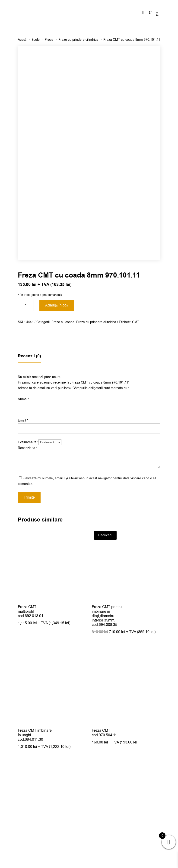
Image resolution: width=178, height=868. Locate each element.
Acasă (22, 40)
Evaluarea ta (28, 540)
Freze (49, 40)
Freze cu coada (63, 420)
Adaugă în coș (57, 403)
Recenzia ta (28, 546)
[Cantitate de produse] (26, 404)
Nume (23, 497)
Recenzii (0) (29, 454)
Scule (36, 40)
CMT (136, 420)
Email (23, 519)
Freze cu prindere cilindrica (78, 40)
